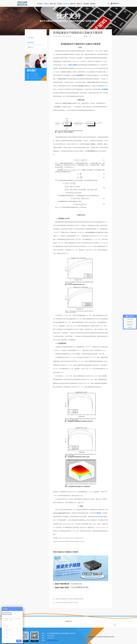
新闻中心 (80, 4)
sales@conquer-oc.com (53, 640)
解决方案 (53, 4)
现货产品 (73, 4)
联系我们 (93, 4)
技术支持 (66, 4)
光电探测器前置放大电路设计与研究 (67, 603)
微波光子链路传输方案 (62, 584)
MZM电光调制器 (90, 151)
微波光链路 (62, 79)
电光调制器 (58, 107)
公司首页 (40, 4)
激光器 (87, 144)
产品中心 (46, 4)
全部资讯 (109, 27)
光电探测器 (81, 86)
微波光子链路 (91, 82)
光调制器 (93, 144)
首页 (96, 27)
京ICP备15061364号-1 (109, 637)
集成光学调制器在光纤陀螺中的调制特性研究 (70, 599)
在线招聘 (86, 4)
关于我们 (60, 4)
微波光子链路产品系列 (62, 588)
